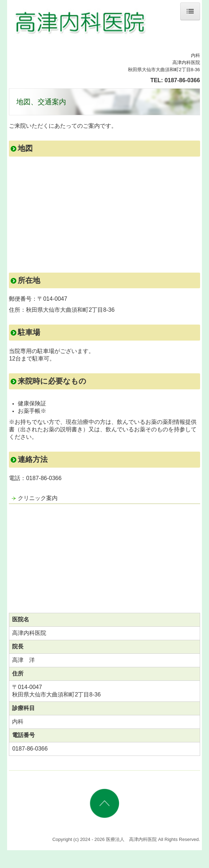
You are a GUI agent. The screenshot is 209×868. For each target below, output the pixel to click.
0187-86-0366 (182, 80)
